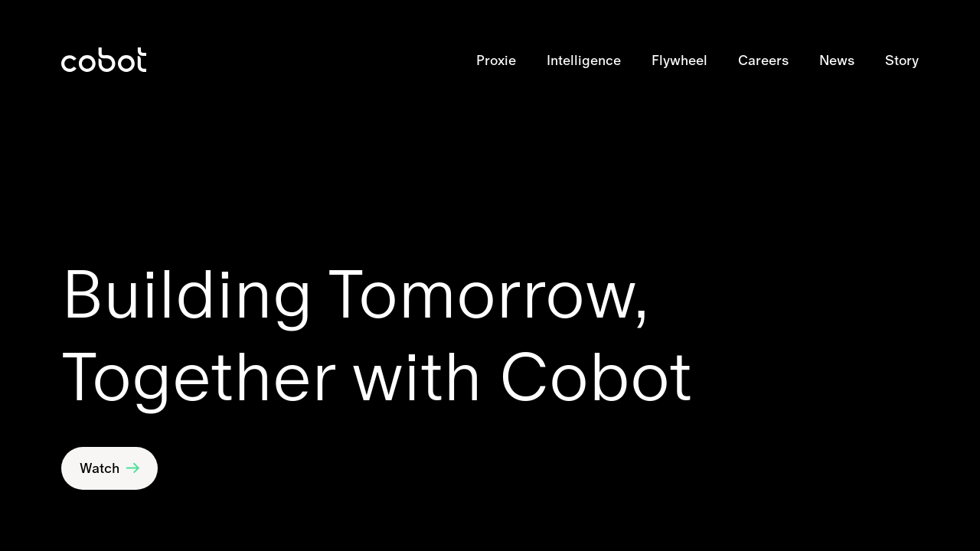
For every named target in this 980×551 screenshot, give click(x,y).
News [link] (837, 60)
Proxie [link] (496, 60)
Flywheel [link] (679, 60)
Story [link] (902, 60)
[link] (104, 60)
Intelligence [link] (584, 60)
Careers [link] (763, 60)
